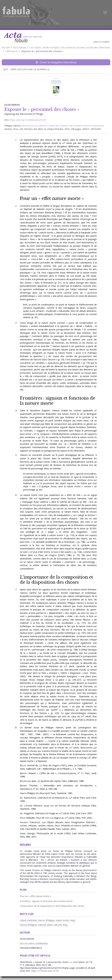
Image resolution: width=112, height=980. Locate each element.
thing (65, 925)
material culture (45, 925)
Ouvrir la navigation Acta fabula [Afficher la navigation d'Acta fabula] (56, 62)
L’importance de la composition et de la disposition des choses (56, 580)
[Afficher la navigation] (105, 12)
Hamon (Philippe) (46, 920)
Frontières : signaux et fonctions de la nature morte (58, 401)
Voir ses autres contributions (34, 943)
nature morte (62, 920)
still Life (58, 925)
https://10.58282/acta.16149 (45, 971)
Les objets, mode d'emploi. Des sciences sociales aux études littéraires (70, 47)
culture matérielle (28, 920)
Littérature (12, 51)
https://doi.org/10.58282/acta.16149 (28, 120)
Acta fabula (20, 47)
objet (73, 920)
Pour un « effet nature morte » (52, 198)
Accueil (6, 47)
